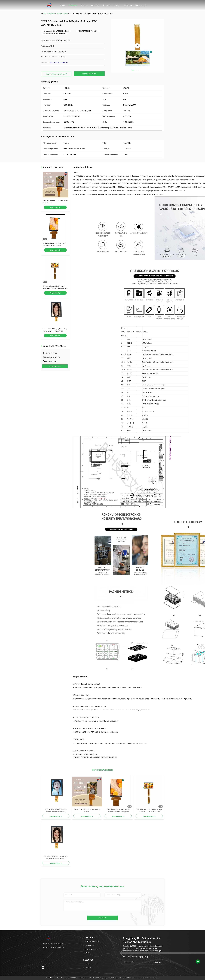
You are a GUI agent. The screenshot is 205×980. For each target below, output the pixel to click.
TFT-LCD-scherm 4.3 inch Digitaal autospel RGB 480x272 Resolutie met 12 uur (55, 288)
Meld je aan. (157, 962)
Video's (84, 5)
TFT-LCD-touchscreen (109, 757)
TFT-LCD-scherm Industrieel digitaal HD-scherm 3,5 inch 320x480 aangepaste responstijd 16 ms (54, 246)
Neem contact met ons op (111, 6)
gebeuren (128, 5)
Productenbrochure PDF (59, 62)
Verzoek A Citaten (89, 74)
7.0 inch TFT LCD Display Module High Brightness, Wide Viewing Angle (56, 857)
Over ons (95, 5)
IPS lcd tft (85, 757)
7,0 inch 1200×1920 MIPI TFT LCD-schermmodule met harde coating (56, 811)
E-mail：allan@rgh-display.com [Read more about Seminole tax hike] (53, 947)
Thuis (62, 5)
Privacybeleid (50, 978)
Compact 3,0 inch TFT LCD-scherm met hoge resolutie (87, 811)
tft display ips (95, 757)
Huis (45, 14)
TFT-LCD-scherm (62, 14)
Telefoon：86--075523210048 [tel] (53, 944)
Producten (73, 5)
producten (51, 14)
